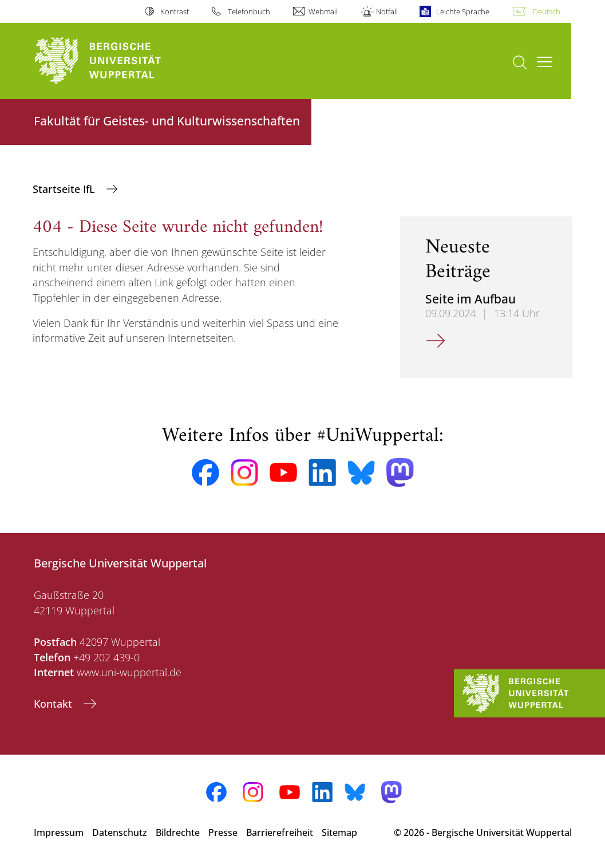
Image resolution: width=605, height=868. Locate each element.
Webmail (323, 11)
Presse (223, 833)
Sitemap (339, 833)
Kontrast (175, 11)
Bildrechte (178, 833)
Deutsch (547, 11)
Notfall (387, 11)
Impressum (59, 833)
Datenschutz (120, 833)
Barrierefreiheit (280, 833)
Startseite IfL (65, 189)
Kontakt (54, 704)
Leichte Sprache (463, 11)
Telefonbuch (249, 11)
